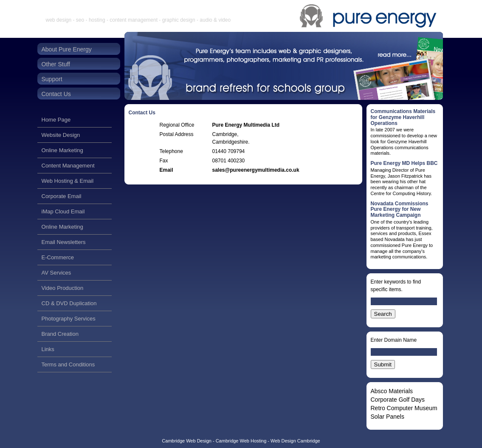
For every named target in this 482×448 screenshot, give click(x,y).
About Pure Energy (67, 49)
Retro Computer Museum (404, 408)
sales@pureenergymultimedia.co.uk (256, 170)
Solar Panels (388, 417)
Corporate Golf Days (398, 400)
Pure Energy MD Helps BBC (404, 163)
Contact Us (56, 94)
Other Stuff (56, 64)
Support (52, 79)
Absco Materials (392, 391)
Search (383, 314)
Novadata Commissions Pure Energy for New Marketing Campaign (400, 210)
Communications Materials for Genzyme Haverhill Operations (403, 117)
